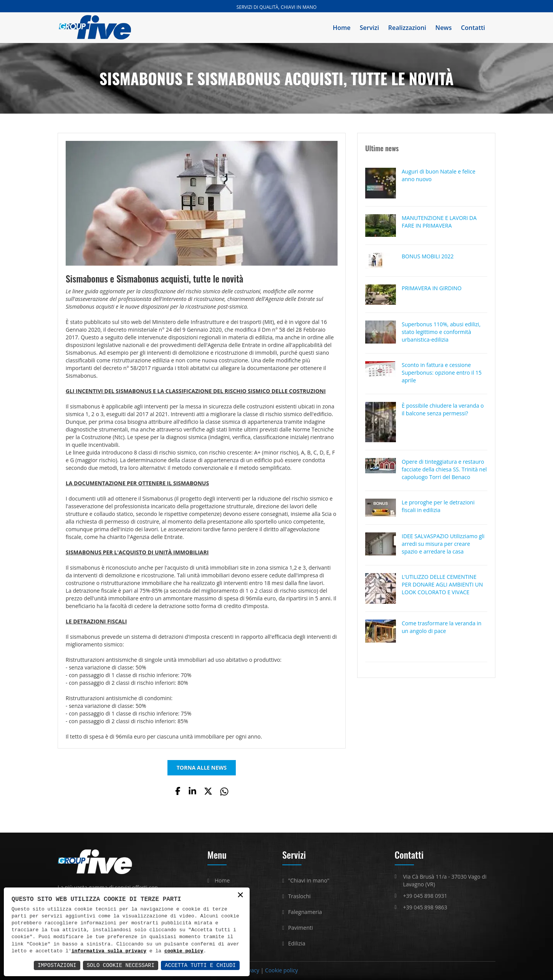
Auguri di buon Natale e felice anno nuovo (439, 175)
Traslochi (299, 896)
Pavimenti (301, 928)
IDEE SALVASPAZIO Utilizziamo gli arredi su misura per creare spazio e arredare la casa (443, 544)
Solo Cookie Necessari (121, 965)
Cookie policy (281, 970)
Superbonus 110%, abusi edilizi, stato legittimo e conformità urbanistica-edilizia (441, 332)
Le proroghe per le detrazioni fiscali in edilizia (438, 506)
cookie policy (184, 951)
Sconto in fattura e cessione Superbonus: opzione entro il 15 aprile (442, 373)
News (444, 28)
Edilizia (297, 943)
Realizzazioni (407, 28)
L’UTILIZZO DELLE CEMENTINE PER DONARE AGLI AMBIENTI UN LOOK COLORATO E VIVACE (442, 584)
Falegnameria (305, 912)
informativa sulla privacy (109, 951)
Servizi (369, 28)
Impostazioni (57, 965)
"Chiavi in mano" (309, 880)
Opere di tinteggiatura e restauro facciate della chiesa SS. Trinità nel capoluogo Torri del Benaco (444, 469)
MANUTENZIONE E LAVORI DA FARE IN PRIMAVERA (439, 222)
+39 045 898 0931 (425, 896)
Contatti (473, 28)
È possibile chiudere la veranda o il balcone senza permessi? (443, 409)
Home (342, 28)
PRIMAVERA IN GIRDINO (432, 288)
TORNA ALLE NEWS (202, 768)
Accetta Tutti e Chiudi (200, 965)
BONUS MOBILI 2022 (428, 256)
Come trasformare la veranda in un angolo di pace (442, 627)
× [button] (240, 895)
